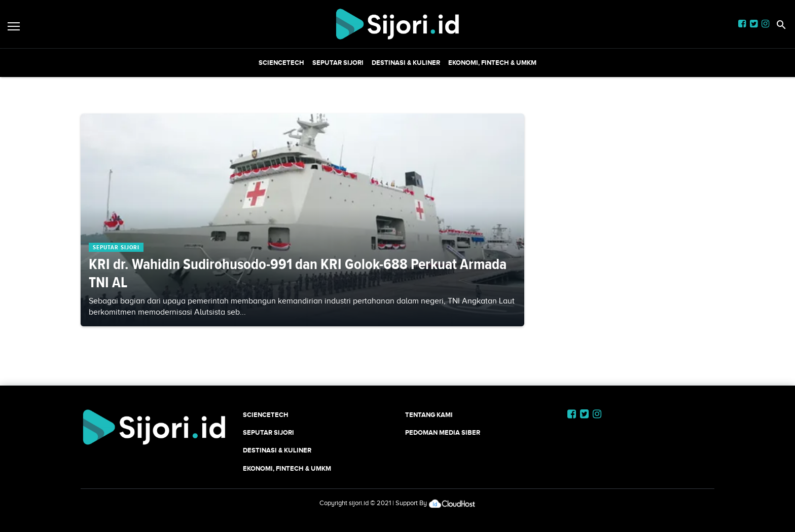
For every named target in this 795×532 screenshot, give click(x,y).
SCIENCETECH (281, 63)
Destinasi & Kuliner (406, 63)
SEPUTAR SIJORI (338, 63)
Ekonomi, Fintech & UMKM (492, 63)
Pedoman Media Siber (443, 432)
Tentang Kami (429, 415)
